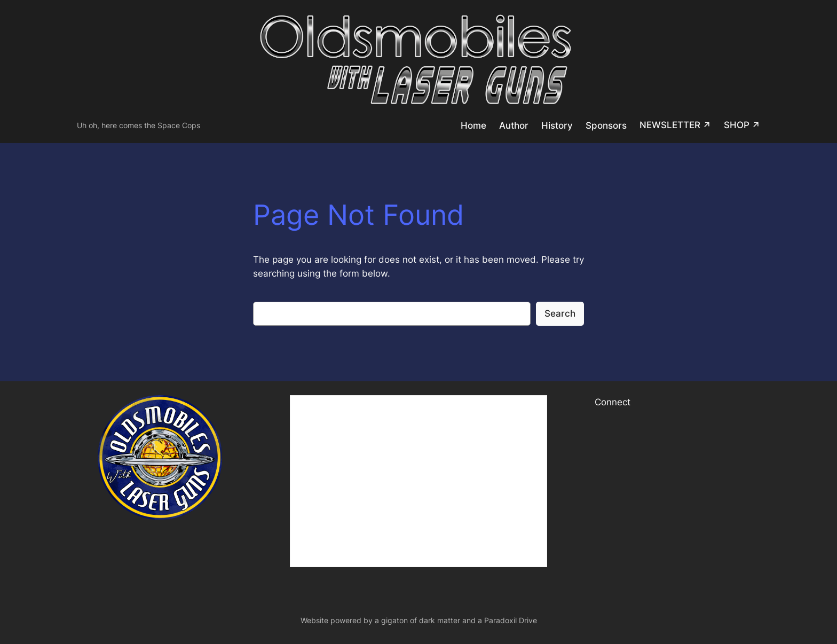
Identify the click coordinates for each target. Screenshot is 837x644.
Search (560, 313)
